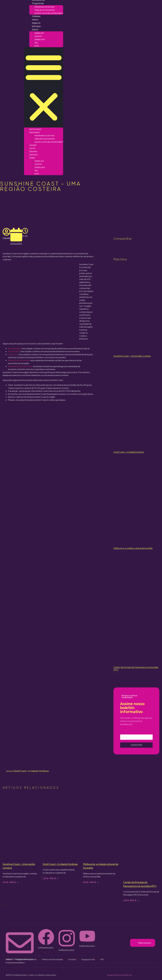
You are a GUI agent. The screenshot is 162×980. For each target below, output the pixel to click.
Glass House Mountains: (19, 360)
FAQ (36, 43)
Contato (38, 36)
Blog (37, 46)
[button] (44, 87)
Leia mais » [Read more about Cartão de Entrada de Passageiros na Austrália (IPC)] (131, 900)
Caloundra (13, 354)
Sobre (35, 30)
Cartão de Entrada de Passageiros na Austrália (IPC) (136, 668)
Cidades (36, 16)
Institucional (36, 129)
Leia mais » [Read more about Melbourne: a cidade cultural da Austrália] (91, 882)
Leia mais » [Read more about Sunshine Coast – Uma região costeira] (11, 882)
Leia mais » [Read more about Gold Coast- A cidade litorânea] (51, 878)
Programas (38, 3)
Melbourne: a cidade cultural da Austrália (133, 548)
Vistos (35, 20)
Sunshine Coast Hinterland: (20, 366)
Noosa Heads (14, 348)
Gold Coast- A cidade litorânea (129, 452)
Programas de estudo (45, 7)
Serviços (36, 26)
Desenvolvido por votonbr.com (120, 975)
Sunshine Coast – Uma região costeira (132, 356)
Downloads (40, 40)
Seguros (36, 23)
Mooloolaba (14, 351)
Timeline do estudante (45, 10)
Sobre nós (39, 33)
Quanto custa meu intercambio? (49, 13)
